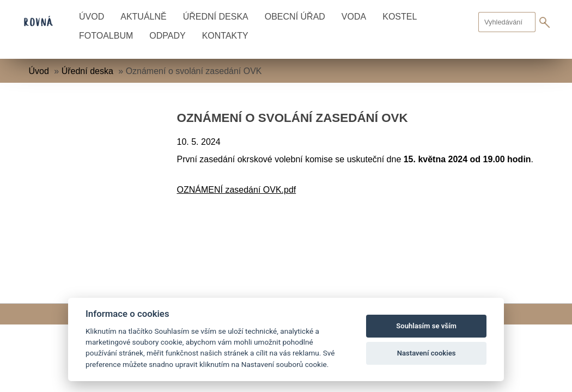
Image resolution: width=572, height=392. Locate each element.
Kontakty (225, 36)
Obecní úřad (295, 17)
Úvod (92, 17)
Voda (354, 17)
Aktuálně (143, 17)
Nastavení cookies (427, 353)
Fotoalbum (106, 36)
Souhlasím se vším (426, 326)
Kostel (400, 17)
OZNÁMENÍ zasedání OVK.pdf (237, 190)
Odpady (167, 36)
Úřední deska (216, 17)
